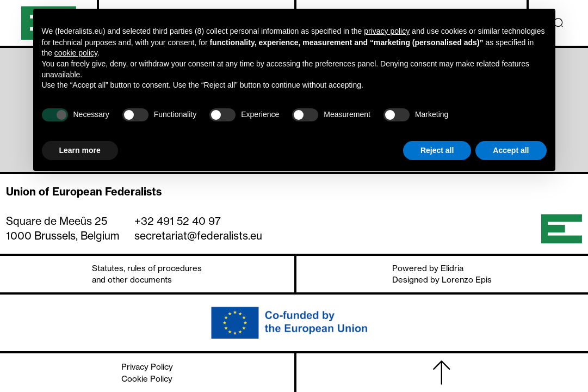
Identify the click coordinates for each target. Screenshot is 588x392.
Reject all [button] (437, 150)
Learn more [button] (80, 150)
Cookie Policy (147, 379)
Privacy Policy (147, 367)
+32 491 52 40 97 (178, 221)
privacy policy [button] (387, 31)
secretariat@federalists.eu (198, 236)
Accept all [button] (511, 150)
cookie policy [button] (76, 53)
